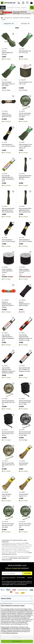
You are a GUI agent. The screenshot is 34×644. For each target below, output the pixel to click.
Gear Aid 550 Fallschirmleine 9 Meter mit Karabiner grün (8, 337)
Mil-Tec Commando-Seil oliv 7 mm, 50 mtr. (25, 525)
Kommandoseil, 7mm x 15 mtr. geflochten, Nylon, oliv (26, 146)
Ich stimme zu (17, 641)
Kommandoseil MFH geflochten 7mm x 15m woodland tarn (8, 210)
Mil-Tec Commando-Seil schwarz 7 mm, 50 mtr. (8, 434)
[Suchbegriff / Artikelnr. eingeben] (18, 8)
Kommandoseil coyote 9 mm (24, 464)
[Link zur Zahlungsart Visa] (31, 590)
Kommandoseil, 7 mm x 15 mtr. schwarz (8, 241)
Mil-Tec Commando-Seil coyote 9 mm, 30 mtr (8, 402)
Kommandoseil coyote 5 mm (24, 495)
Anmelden (28, 573)
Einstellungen (17, 637)
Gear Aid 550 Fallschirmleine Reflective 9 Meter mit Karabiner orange (26, 337)
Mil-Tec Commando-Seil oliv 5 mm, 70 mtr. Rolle (25, 115)
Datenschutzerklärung (12, 633)
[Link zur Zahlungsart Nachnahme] (23, 593)
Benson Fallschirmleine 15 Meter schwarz (24, 304)
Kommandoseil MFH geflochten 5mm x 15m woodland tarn (25, 210)
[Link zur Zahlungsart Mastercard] (11, 592)
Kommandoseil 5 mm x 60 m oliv (26, 83)
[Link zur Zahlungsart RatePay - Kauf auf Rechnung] (14, 590)
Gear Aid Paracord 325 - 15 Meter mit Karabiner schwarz (25, 370)
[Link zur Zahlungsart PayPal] (3, 590)
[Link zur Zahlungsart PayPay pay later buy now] (9, 590)
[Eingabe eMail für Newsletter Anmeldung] (12, 573)
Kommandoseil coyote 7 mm (7, 495)
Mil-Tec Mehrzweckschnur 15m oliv (7, 53)
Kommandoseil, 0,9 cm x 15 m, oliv (25, 52)
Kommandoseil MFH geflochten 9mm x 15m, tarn (25, 177)
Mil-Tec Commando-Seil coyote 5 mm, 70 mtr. (8, 465)
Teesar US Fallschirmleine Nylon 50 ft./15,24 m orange (8, 305)
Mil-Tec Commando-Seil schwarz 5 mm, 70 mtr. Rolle (25, 434)
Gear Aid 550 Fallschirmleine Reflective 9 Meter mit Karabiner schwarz (8, 370)
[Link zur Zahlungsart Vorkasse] (17, 593)
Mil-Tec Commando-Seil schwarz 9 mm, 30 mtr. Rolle (25, 402)
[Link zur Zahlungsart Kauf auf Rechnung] (23, 590)
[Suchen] (32, 8)
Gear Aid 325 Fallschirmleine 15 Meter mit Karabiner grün (8, 178)
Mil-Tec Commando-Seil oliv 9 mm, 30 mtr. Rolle (8, 525)
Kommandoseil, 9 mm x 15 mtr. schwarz (8, 145)
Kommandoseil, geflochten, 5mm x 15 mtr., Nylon (8, 84)
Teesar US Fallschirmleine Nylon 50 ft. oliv (7, 115)
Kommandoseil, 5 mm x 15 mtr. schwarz (26, 241)
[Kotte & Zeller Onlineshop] (8, 3)
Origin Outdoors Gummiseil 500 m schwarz (24, 271)
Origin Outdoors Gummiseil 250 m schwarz (7, 271)
